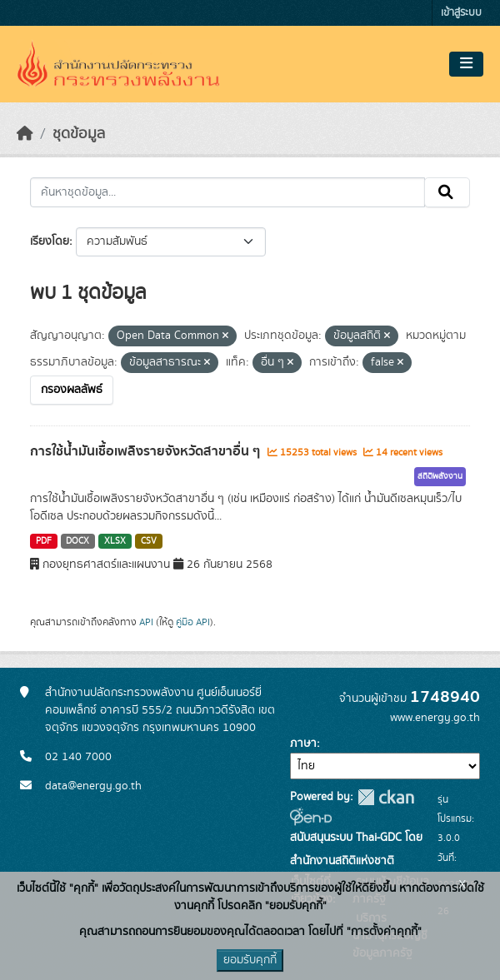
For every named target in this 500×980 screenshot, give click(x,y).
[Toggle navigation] (466, 64)
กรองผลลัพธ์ (72, 390)
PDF (44, 541)
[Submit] (447, 192)
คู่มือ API (193, 622)
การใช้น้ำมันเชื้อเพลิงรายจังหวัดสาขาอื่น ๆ (147, 451)
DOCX (77, 541)
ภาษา (303, 744)
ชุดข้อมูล (79, 134)
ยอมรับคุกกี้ (250, 960)
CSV (149, 541)
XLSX (115, 541)
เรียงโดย (50, 241)
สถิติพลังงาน (440, 476)
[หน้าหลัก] (25, 134)
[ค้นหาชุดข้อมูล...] (227, 192)
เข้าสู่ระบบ (461, 13)
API (146, 622)
